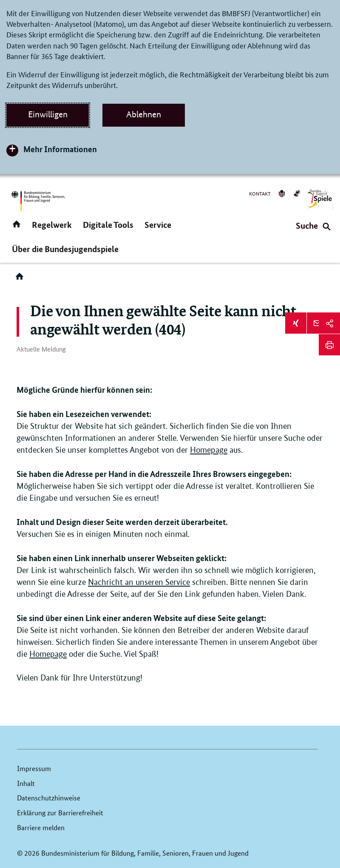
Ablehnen (144, 114)
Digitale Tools (108, 225)
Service (158, 225)
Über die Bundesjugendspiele (65, 249)
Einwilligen (48, 114)
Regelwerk (52, 225)
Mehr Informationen (60, 149)
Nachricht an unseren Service (139, 582)
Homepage (209, 450)
